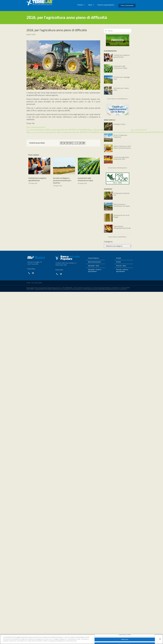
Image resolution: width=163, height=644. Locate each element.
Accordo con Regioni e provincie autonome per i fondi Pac (62, 181)
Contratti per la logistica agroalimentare (122, 56)
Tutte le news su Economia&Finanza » (118, 99)
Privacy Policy (31, 269)
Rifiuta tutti (125, 639)
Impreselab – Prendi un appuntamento (95, 271)
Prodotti (81, 5)
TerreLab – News (121, 266)
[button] (127, 6)
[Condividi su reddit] (71, 143)
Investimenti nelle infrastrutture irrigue (120, 67)
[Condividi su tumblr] (77, 143)
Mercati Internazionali (94, 262)
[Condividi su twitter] (65, 143)
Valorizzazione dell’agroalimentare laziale (122, 227)
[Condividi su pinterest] (81, 143)
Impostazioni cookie (125, 635)
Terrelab (118, 258)
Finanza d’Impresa (93, 258)
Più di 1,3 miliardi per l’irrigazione (120, 136)
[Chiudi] (160, 639)
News (91, 5)
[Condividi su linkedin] (68, 143)
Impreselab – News (94, 266)
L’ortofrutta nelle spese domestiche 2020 (121, 158)
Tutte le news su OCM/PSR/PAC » (118, 237)
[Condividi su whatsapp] (74, 143)
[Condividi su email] (84, 143)
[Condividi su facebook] (61, 143)
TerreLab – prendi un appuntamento (122, 271)
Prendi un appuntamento (106, 5)
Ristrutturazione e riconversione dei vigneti (122, 205)
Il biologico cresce (119, 124)
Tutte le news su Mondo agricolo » (118, 168)
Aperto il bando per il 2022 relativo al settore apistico (122, 147)
